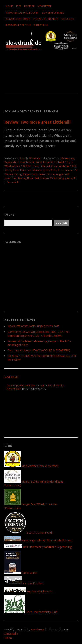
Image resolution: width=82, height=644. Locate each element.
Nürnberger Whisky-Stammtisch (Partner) (38, 540)
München (26, 170)
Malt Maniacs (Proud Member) (32, 466)
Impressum (41, 25)
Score (51, 174)
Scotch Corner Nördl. (29, 533)
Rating (18, 174)
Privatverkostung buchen (22, 13)
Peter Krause (65, 170)
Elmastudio (11, 634)
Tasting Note (25, 178)
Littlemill (48, 162)
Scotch (24, 158)
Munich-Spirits (41, 170)
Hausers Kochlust (24, 583)
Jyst (42, 386)
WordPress (38, 629)
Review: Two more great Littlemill (37, 122)
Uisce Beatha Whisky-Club (31, 612)
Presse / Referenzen (46, 19)
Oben (8, 638)
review (42, 174)
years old (71, 178)
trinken (45, 178)
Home (10, 6)
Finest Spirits (21, 573)
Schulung (68, 19)
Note (54, 170)
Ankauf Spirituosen (18, 19)
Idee (19, 6)
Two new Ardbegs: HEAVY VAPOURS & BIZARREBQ (39, 350)
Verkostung (57, 178)
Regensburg (30, 174)
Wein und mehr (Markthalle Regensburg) (38, 547)
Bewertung (68, 158)
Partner (29, 6)
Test (37, 178)
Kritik (39, 162)
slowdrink (10, 178)
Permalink (13, 182)
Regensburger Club (18, 25)
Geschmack (27, 162)
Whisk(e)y (35, 158)
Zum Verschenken (53, 13)
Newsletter (45, 6)
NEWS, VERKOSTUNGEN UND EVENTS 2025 (34, 326)
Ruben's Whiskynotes (29, 592)
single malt (62, 174)
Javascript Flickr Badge (21, 386)
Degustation (12, 162)
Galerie (11, 377)
